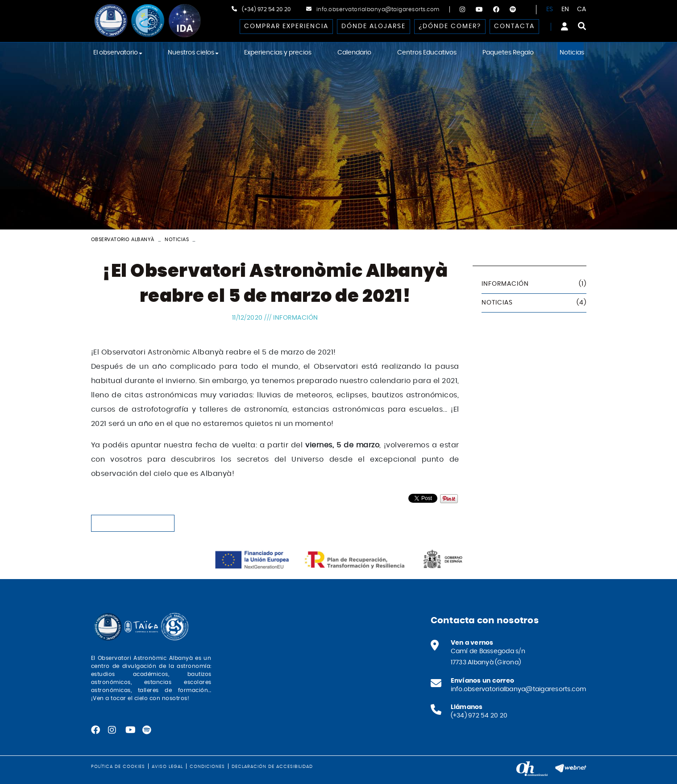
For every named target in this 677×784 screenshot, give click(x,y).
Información (296, 318)
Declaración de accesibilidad (272, 767)
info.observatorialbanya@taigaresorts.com (378, 9)
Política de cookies (118, 767)
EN (565, 9)
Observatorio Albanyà (123, 240)
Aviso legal (167, 767)
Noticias (177, 240)
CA (582, 9)
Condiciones (207, 767)
